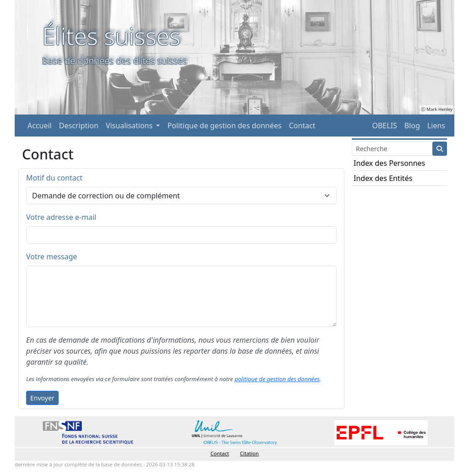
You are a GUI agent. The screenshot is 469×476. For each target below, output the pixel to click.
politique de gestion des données (277, 379)
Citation (249, 453)
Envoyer (42, 398)
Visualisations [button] (130, 126)
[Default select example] (181, 196)
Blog (412, 126)
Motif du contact (54, 178)
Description (79, 126)
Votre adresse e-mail (61, 217)
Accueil (40, 126)
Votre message (52, 257)
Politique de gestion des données (224, 126)
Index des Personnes (389, 163)
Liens (436, 126)
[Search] (392, 149)
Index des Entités (383, 178)
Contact (302, 126)
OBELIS (384, 126)
